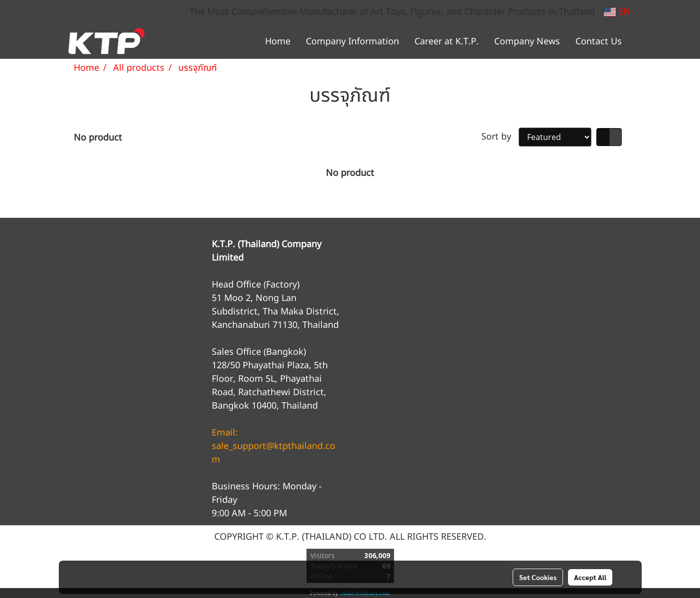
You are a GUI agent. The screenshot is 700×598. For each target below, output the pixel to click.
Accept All (590, 577)
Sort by (500, 137)
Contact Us (599, 42)
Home (278, 42)
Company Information (352, 42)
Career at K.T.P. (447, 42)
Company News (527, 42)
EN (617, 12)
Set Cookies (538, 577)
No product (98, 138)
